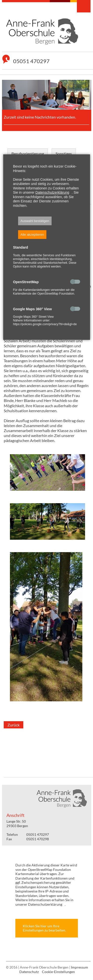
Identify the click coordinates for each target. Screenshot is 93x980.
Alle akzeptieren (32, 235)
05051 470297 (31, 61)
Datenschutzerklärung (52, 192)
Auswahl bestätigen (35, 221)
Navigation (84, 6)
